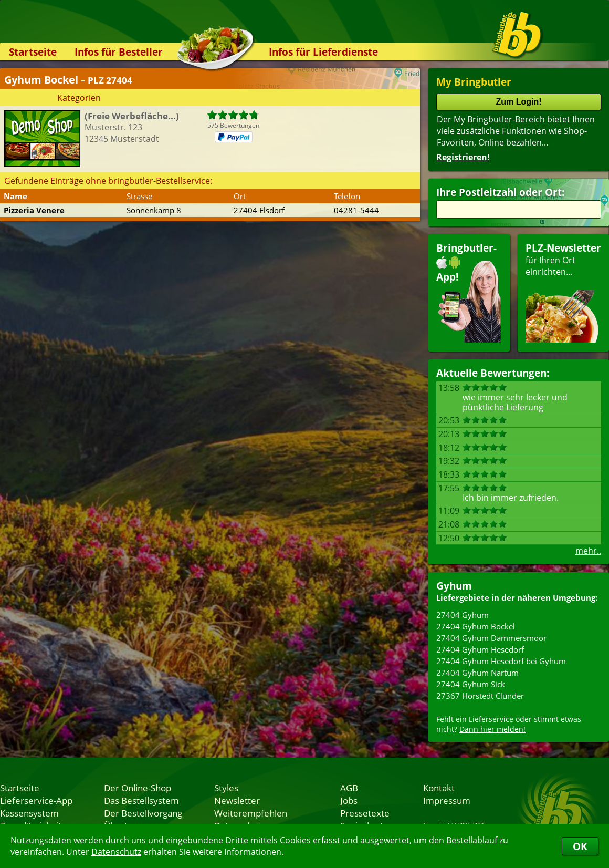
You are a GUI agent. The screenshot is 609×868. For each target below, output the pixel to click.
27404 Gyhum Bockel (476, 626)
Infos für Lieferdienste (323, 52)
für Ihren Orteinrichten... (563, 292)
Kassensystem (29, 813)
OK (580, 846)
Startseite (33, 52)
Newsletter (237, 800)
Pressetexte (365, 813)
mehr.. (588, 551)
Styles (226, 788)
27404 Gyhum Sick (471, 684)
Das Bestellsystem (141, 800)
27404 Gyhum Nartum (477, 673)
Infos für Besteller (119, 52)
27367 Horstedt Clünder (480, 696)
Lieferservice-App (36, 800)
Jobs (349, 800)
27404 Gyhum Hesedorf (480, 649)
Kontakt (439, 788)
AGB (349, 788)
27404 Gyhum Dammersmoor (491, 638)
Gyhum (454, 586)
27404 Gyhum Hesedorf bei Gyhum (501, 661)
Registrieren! (463, 157)
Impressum (447, 800)
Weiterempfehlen (251, 813)
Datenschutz (116, 852)
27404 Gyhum (463, 615)
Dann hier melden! (492, 729)
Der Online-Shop (138, 788)
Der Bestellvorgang (143, 813)
